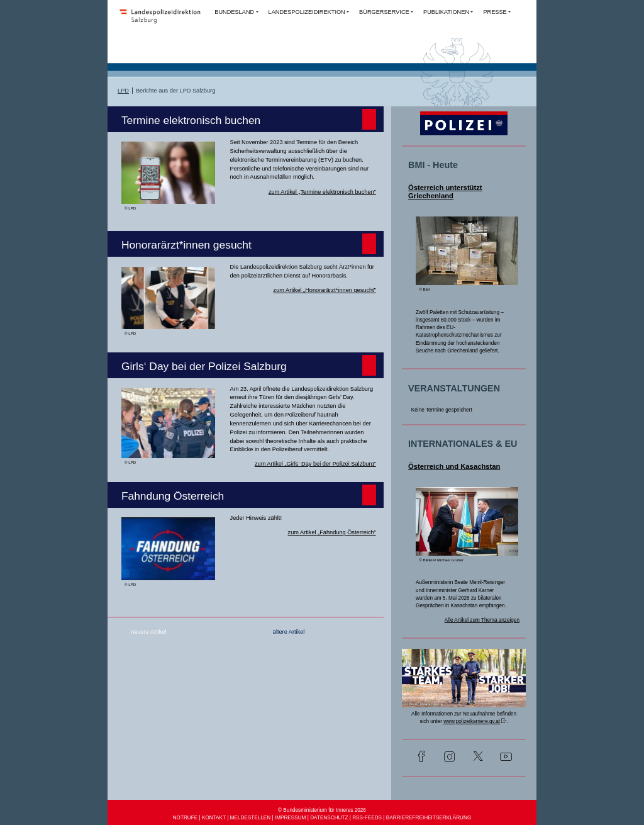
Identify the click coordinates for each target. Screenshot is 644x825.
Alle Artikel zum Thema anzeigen (482, 620)
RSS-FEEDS (367, 818)
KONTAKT (214, 818)
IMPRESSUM (291, 818)
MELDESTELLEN (251, 818)
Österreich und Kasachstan (454, 466)
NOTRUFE (186, 818)
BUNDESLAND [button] (234, 12)
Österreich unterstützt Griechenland (445, 192)
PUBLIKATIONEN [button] (446, 12)
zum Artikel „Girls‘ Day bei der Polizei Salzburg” (315, 464)
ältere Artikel (289, 632)
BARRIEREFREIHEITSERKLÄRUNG (429, 818)
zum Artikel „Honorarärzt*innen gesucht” (325, 290)
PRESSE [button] (495, 12)
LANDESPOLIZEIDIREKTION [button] (307, 12)
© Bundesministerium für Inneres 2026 (322, 810)
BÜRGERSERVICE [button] (384, 12)
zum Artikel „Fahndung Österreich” (332, 532)
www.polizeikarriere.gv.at (472, 721)
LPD (123, 91)
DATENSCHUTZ (329, 818)
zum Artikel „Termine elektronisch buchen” (322, 192)
